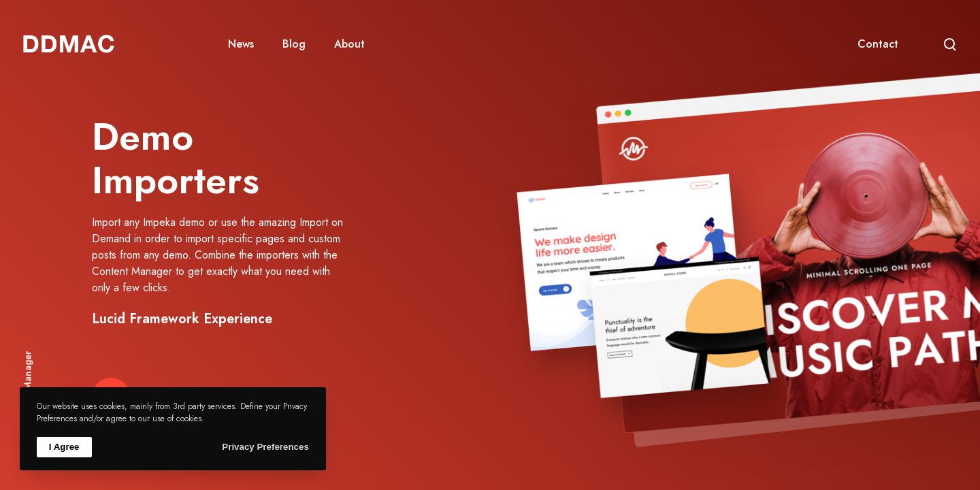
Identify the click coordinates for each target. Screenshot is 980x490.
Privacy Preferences (265, 447)
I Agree (64, 447)
